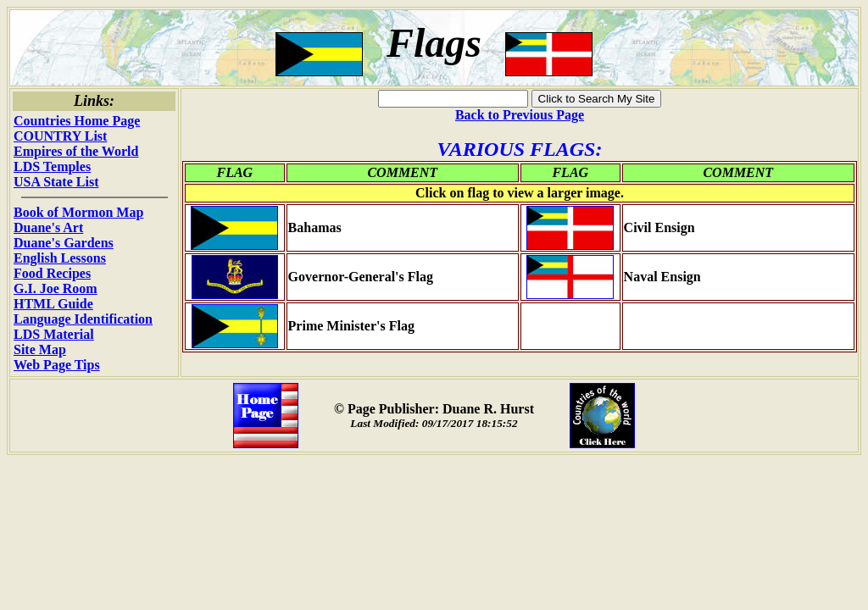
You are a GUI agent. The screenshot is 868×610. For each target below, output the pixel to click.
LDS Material (54, 334)
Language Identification (83, 319)
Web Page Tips (57, 365)
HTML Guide (53, 304)
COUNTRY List (60, 136)
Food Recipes (52, 273)
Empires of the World (76, 151)
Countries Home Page (77, 121)
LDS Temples (52, 166)
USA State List (56, 182)
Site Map (40, 349)
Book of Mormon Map (78, 212)
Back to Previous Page (520, 115)
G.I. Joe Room (56, 288)
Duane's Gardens (64, 243)
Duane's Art (48, 227)
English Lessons (60, 258)
